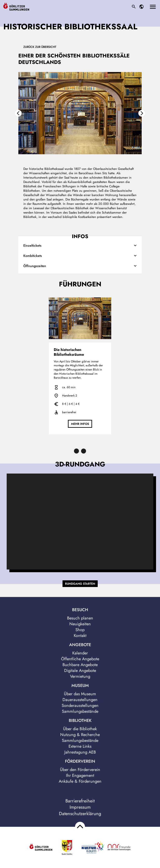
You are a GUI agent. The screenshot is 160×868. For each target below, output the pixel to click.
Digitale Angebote (80, 671)
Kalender (80, 653)
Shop (80, 630)
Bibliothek (80, 721)
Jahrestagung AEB (80, 752)
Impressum (80, 807)
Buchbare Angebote (80, 665)
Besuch (80, 610)
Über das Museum (80, 694)
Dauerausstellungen (80, 700)
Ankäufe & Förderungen (80, 781)
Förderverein (80, 761)
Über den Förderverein (80, 770)
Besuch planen (80, 618)
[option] (80, 117)
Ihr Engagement (80, 775)
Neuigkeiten (80, 624)
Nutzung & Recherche (80, 735)
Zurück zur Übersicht (40, 47)
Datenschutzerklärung (80, 814)
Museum (80, 686)
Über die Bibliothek (80, 729)
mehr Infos (80, 424)
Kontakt (80, 636)
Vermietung (80, 676)
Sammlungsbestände (80, 711)
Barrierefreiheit (80, 801)
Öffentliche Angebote (80, 659)
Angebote (80, 645)
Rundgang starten (80, 584)
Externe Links (80, 746)
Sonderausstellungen (80, 706)
